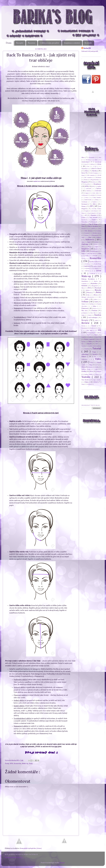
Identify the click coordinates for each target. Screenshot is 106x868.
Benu (83, 175)
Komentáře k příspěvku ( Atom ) (31, 848)
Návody (98, 290)
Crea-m (99, 195)
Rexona (84, 326)
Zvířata (89, 384)
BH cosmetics (91, 175)
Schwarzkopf (91, 333)
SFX (100, 330)
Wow (92, 371)
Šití (98, 339)
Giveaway (95, 235)
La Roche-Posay (97, 264)
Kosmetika (18, 764)
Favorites (85, 222)
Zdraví (96, 382)
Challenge (85, 244)
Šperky (84, 342)
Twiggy (95, 352)
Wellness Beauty (86, 369)
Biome (86, 180)
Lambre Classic (97, 266)
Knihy (100, 254)
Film (83, 226)
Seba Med (90, 330)
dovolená (94, 211)
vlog (91, 365)
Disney (84, 206)
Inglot (97, 247)
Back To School (96, 169)
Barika (95, 171)
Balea (87, 171)
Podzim (95, 311)
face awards (94, 218)
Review (86, 323)
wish (97, 369)
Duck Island (91, 213)
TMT (97, 344)
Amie (96, 160)
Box (100, 182)
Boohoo (94, 182)
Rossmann (84, 328)
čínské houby (88, 200)
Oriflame (85, 302)
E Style (99, 213)
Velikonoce (85, 359)
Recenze (32, 43)
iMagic (90, 247)
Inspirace (86, 249)
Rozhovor (93, 328)
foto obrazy (89, 231)
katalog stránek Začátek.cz (14, 857)
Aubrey (93, 164)
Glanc (83, 238)
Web (83, 367)
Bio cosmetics (89, 178)
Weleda (90, 367)
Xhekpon (99, 372)
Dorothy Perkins (97, 209)
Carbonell (89, 189)
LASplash (87, 268)
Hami (83, 242)
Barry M (84, 173)
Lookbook (93, 274)
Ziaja (83, 384)
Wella (97, 367)
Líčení (99, 271)
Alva (100, 158)
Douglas (87, 211)
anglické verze (37, 181)
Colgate (87, 193)
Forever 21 (85, 229)
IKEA (83, 247)
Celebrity (89, 191)
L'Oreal (87, 264)
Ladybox (87, 266)
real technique (93, 318)
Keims (83, 254)
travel (87, 349)
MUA (90, 288)
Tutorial (97, 349)
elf (86, 215)
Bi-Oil (100, 175)
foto (100, 229)
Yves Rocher (86, 380)
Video (98, 359)
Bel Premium (95, 173)
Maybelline (94, 284)
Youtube (87, 377)
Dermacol (85, 204)
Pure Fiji (93, 313)
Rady (31, 764)
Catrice (99, 189)
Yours (97, 374)
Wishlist (84, 371)
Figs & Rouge (94, 224)
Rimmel (94, 326)
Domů (9, 43)
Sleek (96, 335)
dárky (97, 200)
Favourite (95, 222)
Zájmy (87, 382)
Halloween (90, 240)
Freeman (87, 233)
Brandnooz (97, 184)
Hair (90, 237)
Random (98, 315)
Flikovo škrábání (93, 226)
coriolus (92, 195)
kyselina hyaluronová (95, 262)
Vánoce (84, 356)
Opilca (96, 299)
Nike (89, 295)
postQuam (84, 313)
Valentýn (95, 354)
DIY (92, 206)
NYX (87, 299)
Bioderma (98, 178)
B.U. (96, 166)
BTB (12, 764)
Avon (99, 164)
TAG (97, 342)
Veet (95, 357)
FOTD (94, 229)
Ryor (100, 328)
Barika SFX (15, 760)
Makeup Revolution (89, 279)
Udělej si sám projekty (50, 43)
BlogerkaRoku (95, 180)
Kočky (87, 256)
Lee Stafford (86, 271)
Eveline (84, 218)
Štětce (91, 342)
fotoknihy (99, 231)
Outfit (96, 302)
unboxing (85, 354)
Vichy (92, 363)
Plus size (85, 311)
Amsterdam (86, 162)
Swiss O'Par (98, 337)
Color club (95, 193)
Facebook (85, 220)
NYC (100, 297)
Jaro (97, 249)
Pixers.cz (96, 308)
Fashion (95, 220)
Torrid (83, 346)
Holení (97, 242)
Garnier (87, 235)
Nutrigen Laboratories (88, 297)
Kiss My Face (92, 254)
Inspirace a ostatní (72, 43)
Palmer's (84, 304)
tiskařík (89, 344)
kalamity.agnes (95, 251)
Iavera (96, 244)
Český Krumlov (97, 198)
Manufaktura (85, 281)
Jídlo (84, 251)
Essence (94, 215)
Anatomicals (98, 162)
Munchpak (98, 288)
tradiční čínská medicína (95, 346)
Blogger (62, 863)
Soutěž (83, 337)
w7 (97, 365)
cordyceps (84, 195)
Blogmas (85, 182)
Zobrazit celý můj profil (90, 51)
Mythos (88, 290)
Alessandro (92, 158)
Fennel (83, 224)
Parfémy (92, 304)
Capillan (99, 186)
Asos (86, 164)
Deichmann (85, 202)
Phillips (95, 306)
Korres (84, 259)
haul (89, 242)
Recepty (20, 43)
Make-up (25, 764)
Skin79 (89, 335)
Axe (89, 166)
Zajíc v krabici (97, 380)
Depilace (95, 202)
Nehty (99, 292)
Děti (95, 204)
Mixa (83, 288)
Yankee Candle (88, 374)
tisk (83, 344)
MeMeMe (85, 286)
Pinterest (85, 308)
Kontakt (88, 43)
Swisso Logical (89, 339)
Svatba (90, 337)
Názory (90, 293)
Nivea (96, 295)
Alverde (88, 160)
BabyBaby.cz (85, 169)
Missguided (95, 286)
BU (93, 186)
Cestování (98, 191)
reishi (96, 320)
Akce (83, 157)
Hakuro (99, 238)
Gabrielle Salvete (97, 233)
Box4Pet (88, 184)
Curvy (87, 198)
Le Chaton (96, 268)
